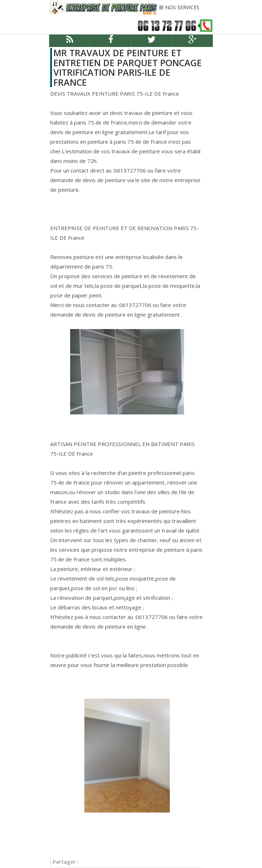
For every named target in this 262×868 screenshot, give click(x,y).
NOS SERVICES (182, 8)
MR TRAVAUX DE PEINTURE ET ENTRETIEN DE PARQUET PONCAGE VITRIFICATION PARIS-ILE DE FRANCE (128, 67)
